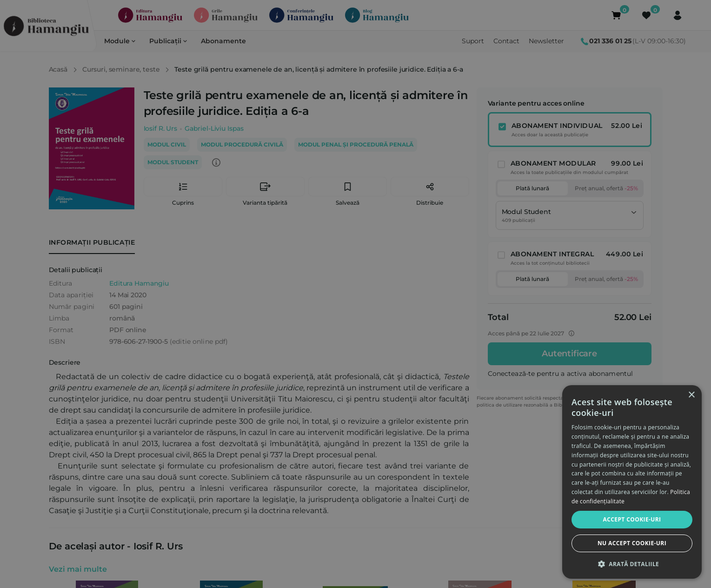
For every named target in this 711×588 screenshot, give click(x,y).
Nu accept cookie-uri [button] (632, 543)
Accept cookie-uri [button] (632, 519)
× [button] (691, 395)
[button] (632, 564)
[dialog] (632, 482)
